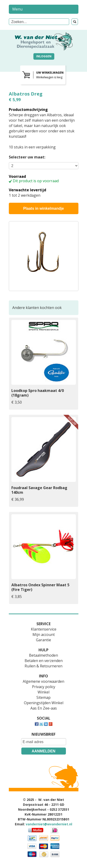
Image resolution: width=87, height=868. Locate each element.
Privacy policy (44, 687)
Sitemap (43, 697)
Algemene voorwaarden (43, 681)
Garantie (43, 640)
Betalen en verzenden (44, 661)
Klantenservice (44, 629)
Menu (17, 9)
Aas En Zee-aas (44, 708)
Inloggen (44, 56)
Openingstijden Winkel (44, 703)
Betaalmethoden (43, 655)
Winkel (43, 692)
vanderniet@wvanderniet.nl (49, 824)
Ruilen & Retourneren (43, 666)
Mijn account (44, 635)
